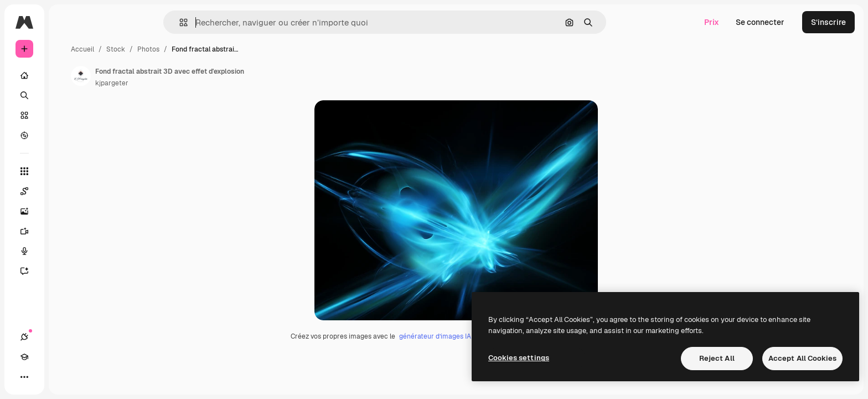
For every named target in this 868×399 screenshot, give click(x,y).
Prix (712, 22)
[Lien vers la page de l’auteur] (165, 76)
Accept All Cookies (802, 358)
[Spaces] (66, 191)
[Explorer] (66, 135)
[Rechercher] (66, 95)
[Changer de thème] (64, 377)
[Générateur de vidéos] (66, 231)
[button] (221, 22)
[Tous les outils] (66, 171)
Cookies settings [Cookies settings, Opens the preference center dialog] (519, 358)
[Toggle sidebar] (108, 22)
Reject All (717, 358)
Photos (232, 49)
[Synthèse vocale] (66, 251)
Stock (200, 49)
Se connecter (760, 22)
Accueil (167, 49)
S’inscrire (828, 22)
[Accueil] (66, 75)
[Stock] (66, 115)
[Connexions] (24, 377)
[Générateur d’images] (66, 211)
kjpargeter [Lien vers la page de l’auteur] (196, 83)
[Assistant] (66, 271)
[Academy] (44, 377)
